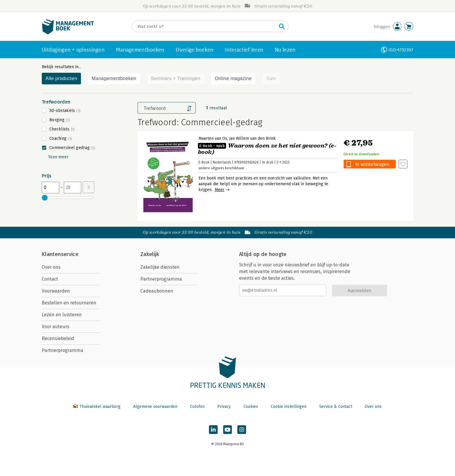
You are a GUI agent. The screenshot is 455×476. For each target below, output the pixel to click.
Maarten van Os (213, 138)
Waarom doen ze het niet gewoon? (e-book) (267, 149)
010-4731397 (401, 50)
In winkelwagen (372, 164)
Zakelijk (150, 254)
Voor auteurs (56, 327)
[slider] (45, 198)
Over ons (51, 267)
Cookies (251, 407)
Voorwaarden (56, 291)
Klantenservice (60, 254)
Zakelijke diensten (160, 267)
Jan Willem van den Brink (252, 138)
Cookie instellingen (289, 407)
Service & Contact (336, 407)
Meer (220, 190)
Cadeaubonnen (157, 291)
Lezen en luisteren (62, 315)
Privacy (224, 407)
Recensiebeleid (58, 338)
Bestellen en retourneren (69, 303)
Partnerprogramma (63, 350)
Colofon (197, 407)
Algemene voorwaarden (155, 407)
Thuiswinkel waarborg (98, 407)
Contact (50, 279)
